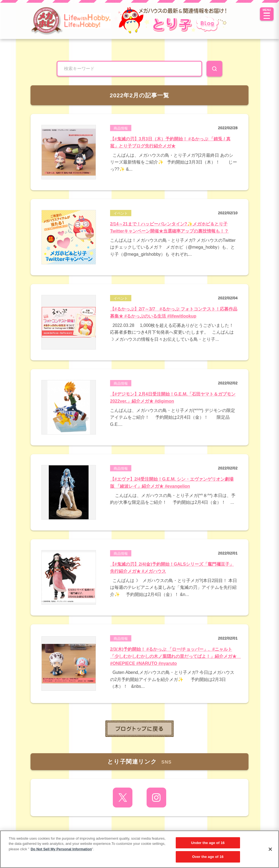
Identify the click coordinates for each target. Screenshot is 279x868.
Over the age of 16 (208, 857)
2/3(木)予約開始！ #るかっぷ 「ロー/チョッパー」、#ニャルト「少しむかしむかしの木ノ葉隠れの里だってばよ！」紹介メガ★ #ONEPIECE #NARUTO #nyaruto (175, 656)
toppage (139, 729)
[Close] (270, 849)
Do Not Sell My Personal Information (61, 849)
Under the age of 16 (208, 843)
